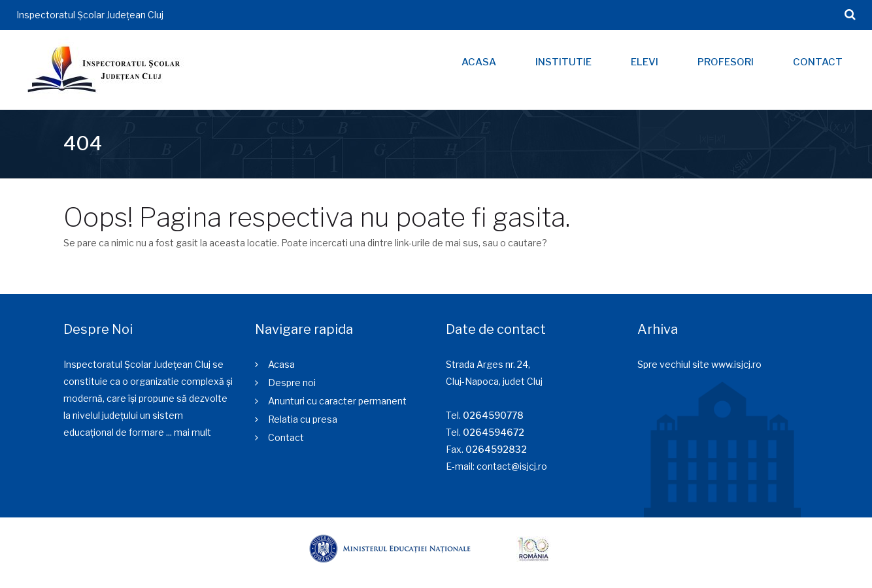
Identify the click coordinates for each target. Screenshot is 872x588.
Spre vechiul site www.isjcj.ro (699, 364)
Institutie (563, 62)
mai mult (193, 432)
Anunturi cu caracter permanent (337, 401)
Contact (818, 62)
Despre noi (292, 383)
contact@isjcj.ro (512, 466)
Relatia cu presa (303, 419)
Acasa (479, 62)
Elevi (645, 62)
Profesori (726, 62)
